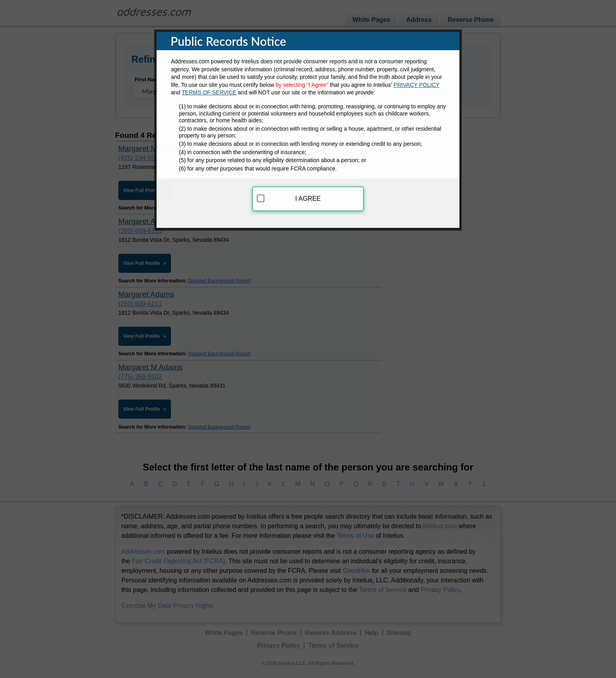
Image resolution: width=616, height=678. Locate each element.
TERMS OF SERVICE (209, 89)
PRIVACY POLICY (417, 81)
